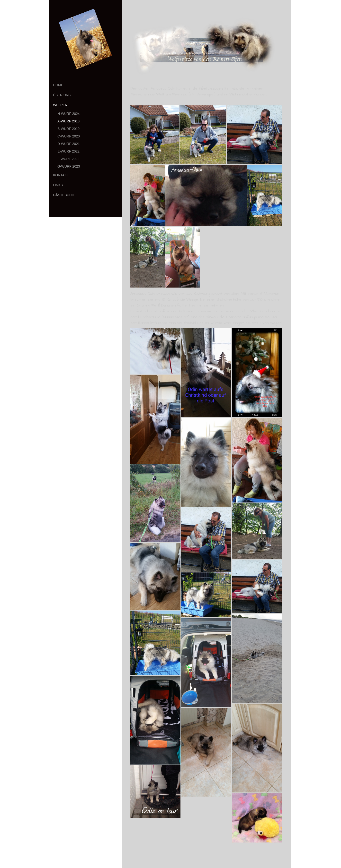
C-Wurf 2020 (69, 136)
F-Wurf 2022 (68, 159)
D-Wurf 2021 (69, 144)
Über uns (62, 95)
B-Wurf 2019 (68, 129)
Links (58, 185)
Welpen (60, 105)
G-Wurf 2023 (69, 166)
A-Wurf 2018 (68, 121)
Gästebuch (64, 195)
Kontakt (61, 175)
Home (58, 85)
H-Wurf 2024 (69, 114)
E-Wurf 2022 (68, 151)
